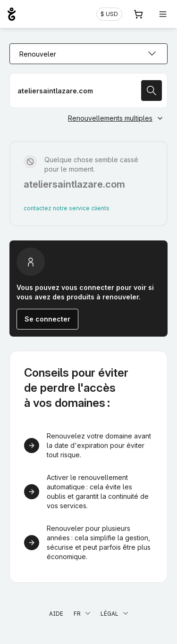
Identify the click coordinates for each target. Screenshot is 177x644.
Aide (56, 614)
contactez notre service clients (67, 208)
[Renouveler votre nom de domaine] (88, 91)
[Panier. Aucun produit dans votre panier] (138, 14)
